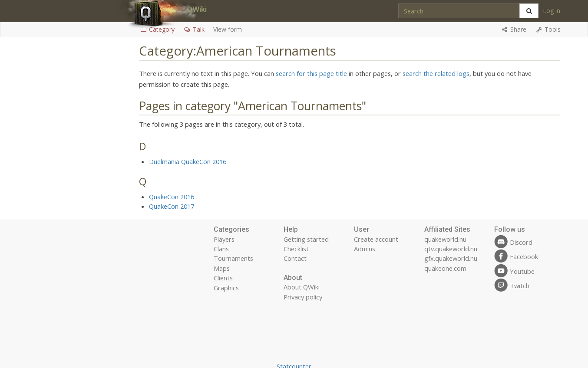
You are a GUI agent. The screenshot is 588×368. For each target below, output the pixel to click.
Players (224, 239)
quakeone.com (445, 268)
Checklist (296, 249)
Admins (365, 249)
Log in (552, 11)
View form (228, 29)
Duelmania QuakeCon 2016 (188, 161)
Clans (221, 249)
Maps (222, 268)
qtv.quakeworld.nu (451, 249)
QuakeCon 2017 (172, 206)
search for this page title (311, 73)
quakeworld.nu (445, 239)
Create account (376, 239)
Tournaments (233, 258)
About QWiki (302, 287)
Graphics (226, 288)
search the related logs (436, 73)
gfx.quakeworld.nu (451, 258)
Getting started (306, 239)
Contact (295, 258)
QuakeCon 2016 (172, 197)
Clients (223, 278)
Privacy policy (303, 297)
